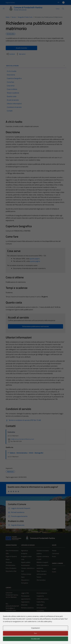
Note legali (40, 605)
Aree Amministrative (12, 551)
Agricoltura (24, 551)
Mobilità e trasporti (42, 562)
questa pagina (35, 259)
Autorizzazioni (25, 565)
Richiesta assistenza (27, 608)
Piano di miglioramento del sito (42, 617)
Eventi (54, 572)
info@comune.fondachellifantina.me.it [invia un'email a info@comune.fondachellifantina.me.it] (21, 439)
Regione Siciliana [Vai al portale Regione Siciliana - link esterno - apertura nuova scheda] (10, 3)
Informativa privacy (43, 599)
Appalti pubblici (26, 562)
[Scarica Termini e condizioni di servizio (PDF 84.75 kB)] (23, 420)
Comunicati (55, 553)
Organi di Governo (11, 556)
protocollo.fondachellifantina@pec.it (12, 607)
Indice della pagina (35, 66)
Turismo (39, 577)
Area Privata (10, 627)
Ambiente (24, 553)
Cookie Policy (41, 602)
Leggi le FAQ (25, 593)
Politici (8, 559)
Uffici (7, 553)
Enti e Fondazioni (11, 568)
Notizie (54, 551)
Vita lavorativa (41, 580)
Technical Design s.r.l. (18, 639)
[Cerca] (63, 9)
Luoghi (54, 569)
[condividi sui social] (10, 54)
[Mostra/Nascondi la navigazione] (4, 8)
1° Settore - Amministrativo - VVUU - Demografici (25, 453)
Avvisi (54, 556)
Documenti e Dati (11, 571)
